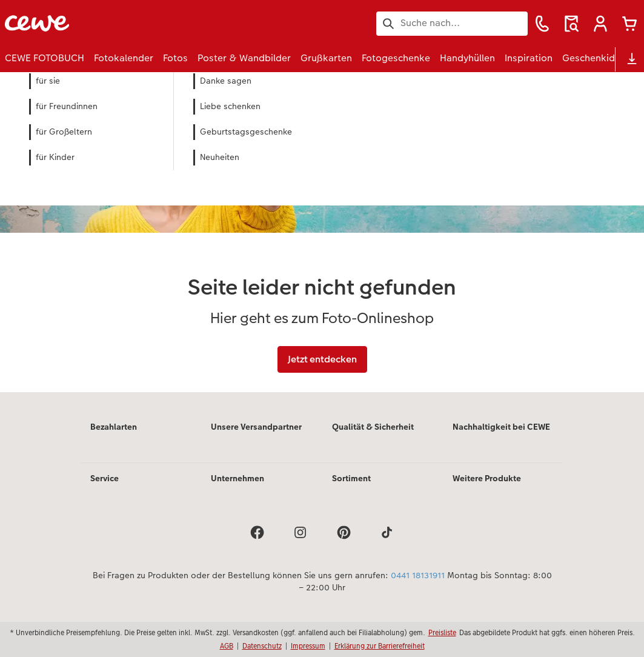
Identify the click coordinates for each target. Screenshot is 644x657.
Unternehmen (237, 478)
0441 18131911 (418, 575)
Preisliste (442, 632)
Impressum (308, 646)
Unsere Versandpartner (256, 427)
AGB (227, 646)
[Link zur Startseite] (124, 23)
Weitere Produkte (487, 478)
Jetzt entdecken (322, 359)
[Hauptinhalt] (322, 232)
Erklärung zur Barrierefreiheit (380, 646)
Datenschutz (262, 646)
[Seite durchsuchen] (452, 23)
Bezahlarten (114, 427)
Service (105, 478)
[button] (600, 24)
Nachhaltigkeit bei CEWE (501, 427)
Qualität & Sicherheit (373, 427)
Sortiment (351, 478)
